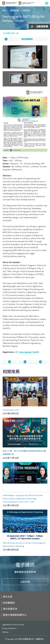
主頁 (4, 10)
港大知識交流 (10, 609)
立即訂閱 (25, 582)
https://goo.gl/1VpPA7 (29, 352)
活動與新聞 (14, 10)
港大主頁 (8, 597)
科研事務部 (9, 603)
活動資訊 (26, 10)
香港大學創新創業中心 (15, 615)
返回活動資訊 (27, 39)
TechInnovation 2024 (11, 410)
